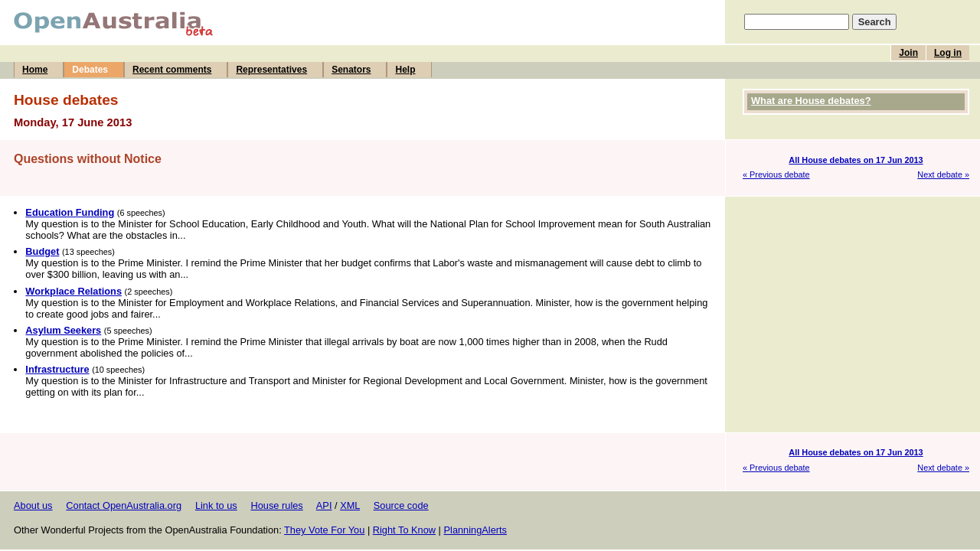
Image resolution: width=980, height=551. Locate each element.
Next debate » (943, 174)
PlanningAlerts (476, 530)
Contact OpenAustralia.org (124, 505)
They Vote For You (324, 530)
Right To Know (404, 530)
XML (350, 505)
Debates (90, 70)
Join (908, 53)
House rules (276, 505)
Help (405, 70)
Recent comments (172, 70)
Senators (351, 70)
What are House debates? (811, 101)
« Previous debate (776, 174)
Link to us (216, 505)
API (324, 505)
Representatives (271, 70)
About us (33, 505)
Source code (401, 505)
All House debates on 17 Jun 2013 (856, 160)
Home (35, 70)
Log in (948, 53)
